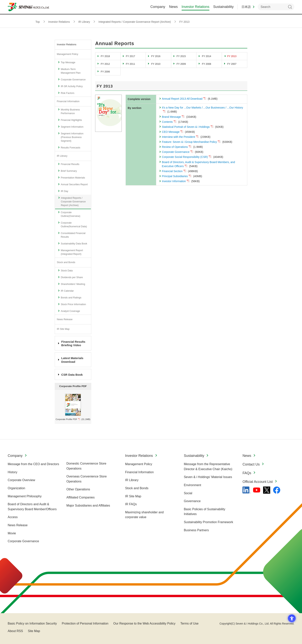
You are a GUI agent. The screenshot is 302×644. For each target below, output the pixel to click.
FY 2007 (232, 64)
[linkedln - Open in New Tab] (247, 490)
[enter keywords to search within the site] (276, 8)
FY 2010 (156, 64)
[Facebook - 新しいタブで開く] (277, 490)
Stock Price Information (73, 304)
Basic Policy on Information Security (32, 623)
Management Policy (68, 54)
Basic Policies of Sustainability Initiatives (204, 512)
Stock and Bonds (66, 262)
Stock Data (67, 271)
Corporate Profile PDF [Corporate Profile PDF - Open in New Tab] (66, 419)
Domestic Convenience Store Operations (86, 466)
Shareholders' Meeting (73, 284)
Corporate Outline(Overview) (70, 214)
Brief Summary (69, 171)
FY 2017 (131, 56)
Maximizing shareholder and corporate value (144, 515)
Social (188, 493)
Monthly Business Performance (70, 112)
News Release (65, 319)
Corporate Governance (73, 80)
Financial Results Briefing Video (73, 343)
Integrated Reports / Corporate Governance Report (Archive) (73, 202)
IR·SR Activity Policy (72, 86)
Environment (192, 485)
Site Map (34, 631)
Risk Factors (67, 93)
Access (13, 517)
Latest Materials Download (72, 360)
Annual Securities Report (74, 184)
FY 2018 (105, 56)
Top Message (68, 62)
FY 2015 (181, 56)
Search (290, 8)
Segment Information (72, 127)
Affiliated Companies (81, 497)
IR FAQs (131, 504)
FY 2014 (206, 56)
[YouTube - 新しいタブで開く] (257, 490)
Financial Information (68, 101)
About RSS (15, 631)
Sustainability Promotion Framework (208, 522)
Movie (12, 533)
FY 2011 (131, 64)
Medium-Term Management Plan (71, 71)
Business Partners (196, 530)
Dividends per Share (72, 277)
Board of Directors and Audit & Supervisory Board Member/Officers (32, 507)
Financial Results (70, 164)
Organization (16, 488)
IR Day (64, 191)
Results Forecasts (70, 148)
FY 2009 (181, 64)
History (13, 472)
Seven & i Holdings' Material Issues (208, 477)
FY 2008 (206, 64)
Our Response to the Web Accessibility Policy (144, 623)
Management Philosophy (25, 496)
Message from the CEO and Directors (33, 464)
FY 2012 (105, 64)
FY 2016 (156, 56)
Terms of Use (189, 623)
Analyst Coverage (70, 311)
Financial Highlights (71, 120)
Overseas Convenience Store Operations (87, 479)
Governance (192, 501)
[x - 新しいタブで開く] (267, 490)
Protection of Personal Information (85, 623)
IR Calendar (67, 291)
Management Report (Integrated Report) (72, 252)
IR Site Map (63, 329)
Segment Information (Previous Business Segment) (72, 137)
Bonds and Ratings (71, 298)
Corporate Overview (21, 480)
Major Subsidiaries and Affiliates (88, 506)
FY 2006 (105, 72)
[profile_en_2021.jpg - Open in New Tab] (73, 395)
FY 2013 (232, 56)
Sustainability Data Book (74, 244)
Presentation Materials (73, 178)
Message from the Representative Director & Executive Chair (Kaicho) (208, 467)
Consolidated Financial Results (73, 235)
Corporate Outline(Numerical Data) (74, 225)
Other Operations (78, 489)
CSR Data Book (72, 375)
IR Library (62, 156)
